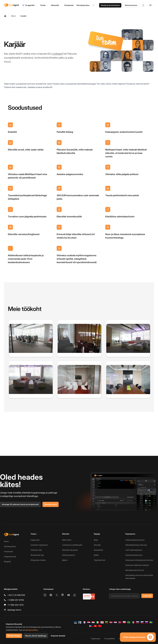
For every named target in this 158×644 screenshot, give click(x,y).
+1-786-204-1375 (15, 605)
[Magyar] (93, 622)
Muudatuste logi (37, 555)
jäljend (65, 560)
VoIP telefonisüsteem (134, 550)
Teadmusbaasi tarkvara (135, 540)
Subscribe (147, 596)
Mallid (96, 555)
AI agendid (30, 5)
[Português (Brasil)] (129, 622)
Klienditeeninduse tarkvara (136, 545)
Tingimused (95, 639)
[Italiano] (98, 622)
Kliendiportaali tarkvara (135, 570)
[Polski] (124, 622)
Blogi (96, 540)
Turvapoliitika (109, 639)
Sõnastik (97, 545)
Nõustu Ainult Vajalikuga (36, 636)
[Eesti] (75, 622)
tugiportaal (35, 540)
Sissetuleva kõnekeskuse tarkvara (139, 560)
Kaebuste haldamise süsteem (137, 565)
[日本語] (102, 622)
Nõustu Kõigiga (14, 636)
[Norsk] (120, 622)
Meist (13, 16)
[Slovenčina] (142, 622)
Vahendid (56, 5)
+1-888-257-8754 (16, 600)
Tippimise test (99, 560)
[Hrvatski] (89, 622)
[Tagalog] (91, 626)
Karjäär (23, 16)
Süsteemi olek (36, 550)
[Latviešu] (111, 622)
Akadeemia (98, 550)
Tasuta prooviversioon (110, 5)
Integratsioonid (10, 556)
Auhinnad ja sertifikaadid (72, 545)
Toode (44, 5)
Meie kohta (67, 540)
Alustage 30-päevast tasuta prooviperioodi (20, 504)
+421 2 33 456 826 (16, 595)
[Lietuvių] (107, 622)
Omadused (8, 551)
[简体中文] (100, 626)
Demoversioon (131, 5)
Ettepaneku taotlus (38, 560)
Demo (6, 541)
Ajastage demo (51, 504)
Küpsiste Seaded (58, 636)
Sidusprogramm (69, 555)
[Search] (95, 5)
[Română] (133, 622)
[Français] (84, 622)
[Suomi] (80, 622)
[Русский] (138, 622)
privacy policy (32, 630)
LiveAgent (57, 54)
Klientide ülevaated (70, 550)
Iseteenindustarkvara (134, 555)
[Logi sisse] (143, 5)
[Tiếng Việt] (95, 626)
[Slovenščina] (147, 622)
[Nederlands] (115, 622)
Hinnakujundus (10, 546)
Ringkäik (7, 562)
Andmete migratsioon (39, 545)
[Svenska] (151, 622)
